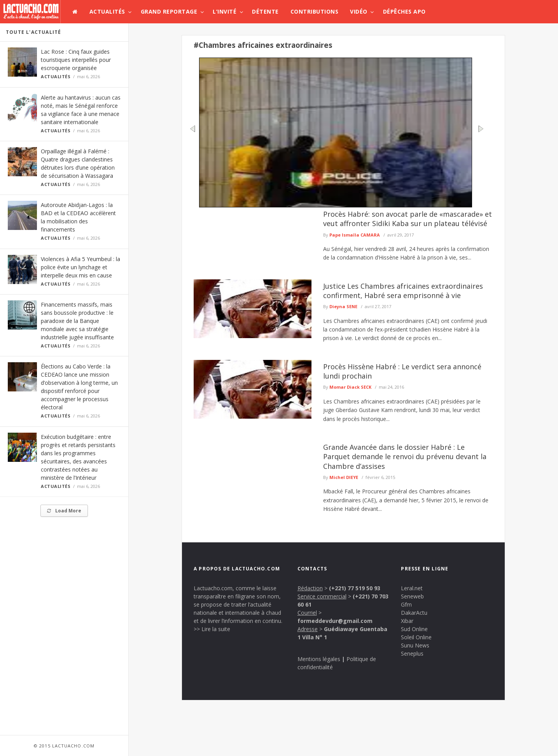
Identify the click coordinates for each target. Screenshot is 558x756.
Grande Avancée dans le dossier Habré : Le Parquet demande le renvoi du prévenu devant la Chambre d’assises (405, 457)
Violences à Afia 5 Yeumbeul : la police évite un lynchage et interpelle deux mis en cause (80, 267)
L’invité (225, 11)
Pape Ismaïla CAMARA (355, 235)
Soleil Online (416, 637)
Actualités (107, 11)
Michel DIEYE (344, 477)
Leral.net (412, 588)
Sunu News (415, 645)
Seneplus (412, 653)
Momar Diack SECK (350, 387)
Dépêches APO (404, 11)
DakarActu (414, 613)
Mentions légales (319, 659)
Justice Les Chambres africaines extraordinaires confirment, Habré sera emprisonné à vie (403, 291)
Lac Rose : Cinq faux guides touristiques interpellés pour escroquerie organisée (76, 60)
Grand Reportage (169, 11)
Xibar (407, 621)
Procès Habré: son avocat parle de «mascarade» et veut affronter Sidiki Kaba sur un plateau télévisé (408, 219)
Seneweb (412, 596)
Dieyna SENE (343, 306)
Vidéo (359, 11)
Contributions (315, 11)
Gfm (406, 604)
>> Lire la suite (212, 629)
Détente (265, 11)
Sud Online (414, 629)
